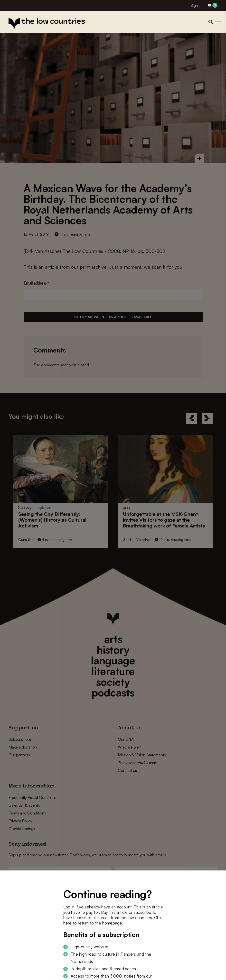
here (67, 923)
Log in (69, 907)
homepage (112, 923)
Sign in (196, 5)
